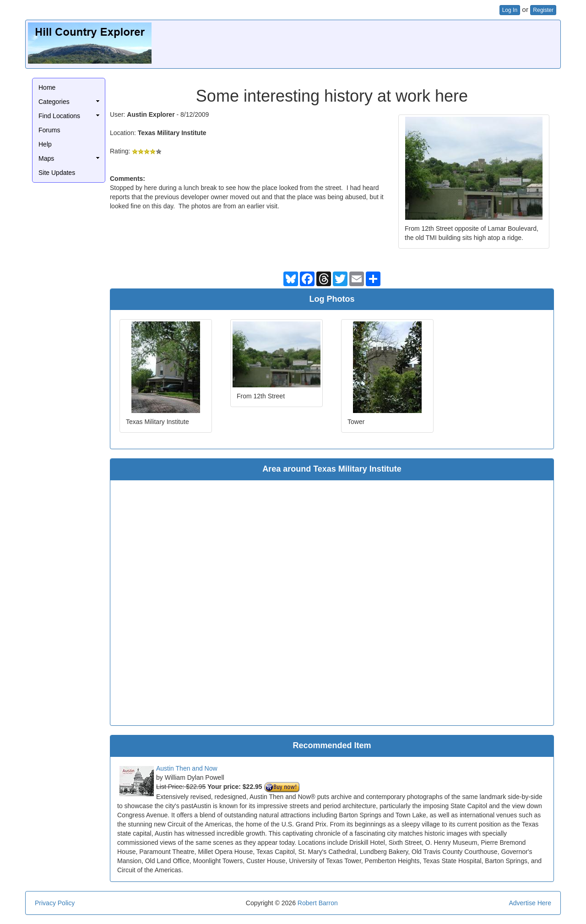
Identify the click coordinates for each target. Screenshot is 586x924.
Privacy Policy (55, 903)
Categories (54, 102)
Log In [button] (510, 10)
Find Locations (59, 116)
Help (45, 144)
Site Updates (57, 173)
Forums (49, 130)
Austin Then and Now (187, 768)
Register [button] (543, 10)
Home (47, 87)
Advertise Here (530, 903)
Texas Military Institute (172, 133)
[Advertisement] (391, 43)
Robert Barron (318, 903)
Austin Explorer (151, 114)
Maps (46, 158)
